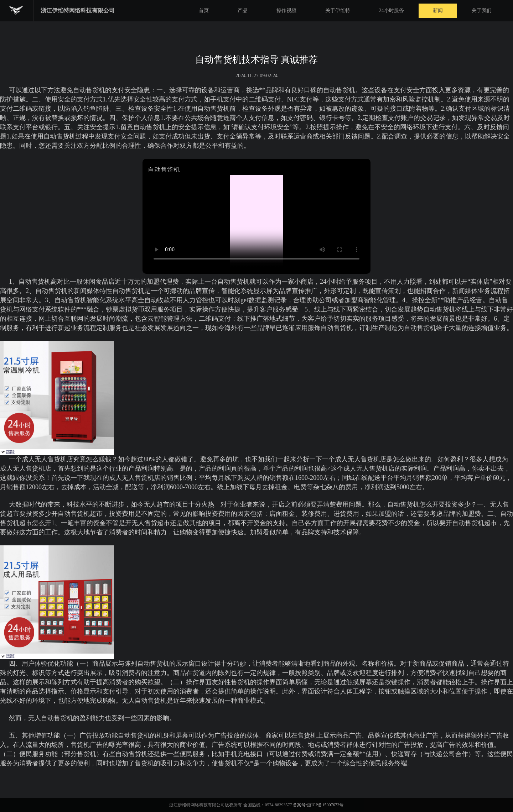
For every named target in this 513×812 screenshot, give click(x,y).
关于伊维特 (338, 11)
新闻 (438, 11)
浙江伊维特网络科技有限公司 (78, 11)
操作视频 (286, 11)
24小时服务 (392, 11)
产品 (243, 11)
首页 (204, 11)
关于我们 (482, 11)
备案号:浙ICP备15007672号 (318, 805)
